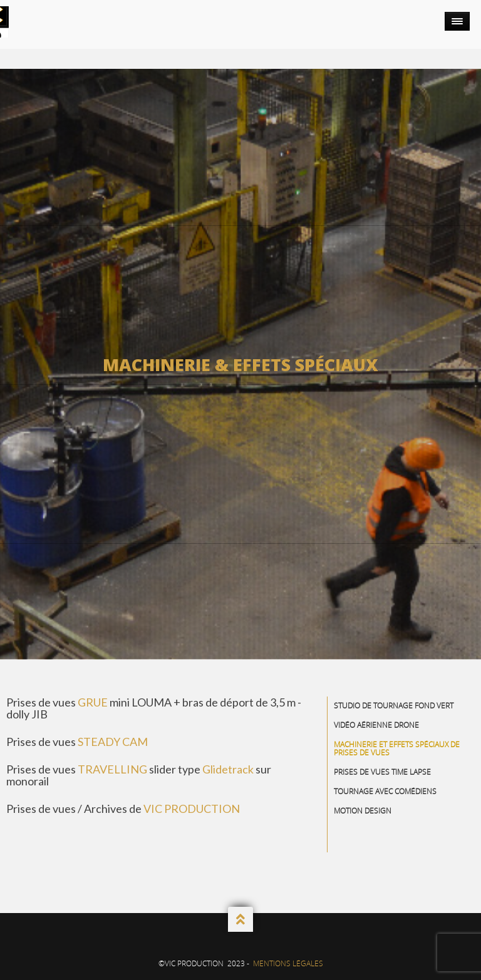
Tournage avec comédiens (385, 791)
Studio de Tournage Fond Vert (394, 706)
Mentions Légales (288, 963)
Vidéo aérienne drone (376, 725)
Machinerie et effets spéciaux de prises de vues (397, 748)
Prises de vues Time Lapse (382, 772)
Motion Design (363, 811)
